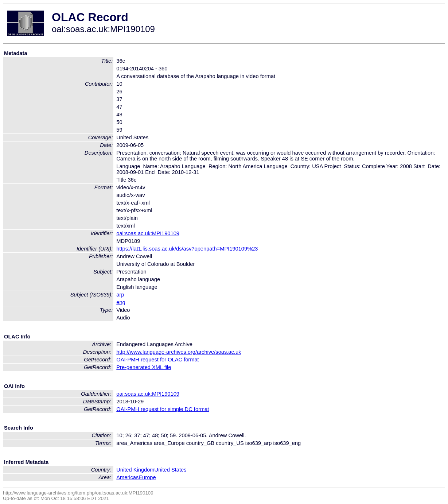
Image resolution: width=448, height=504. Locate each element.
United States (171, 470)
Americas (127, 477)
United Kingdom (135, 470)
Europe (147, 477)
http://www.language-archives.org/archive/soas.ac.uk (179, 352)
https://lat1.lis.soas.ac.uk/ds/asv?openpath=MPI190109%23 (187, 249)
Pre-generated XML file (144, 367)
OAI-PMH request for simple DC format (163, 409)
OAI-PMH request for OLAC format (157, 360)
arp (120, 295)
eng (121, 302)
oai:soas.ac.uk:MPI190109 (148, 233)
